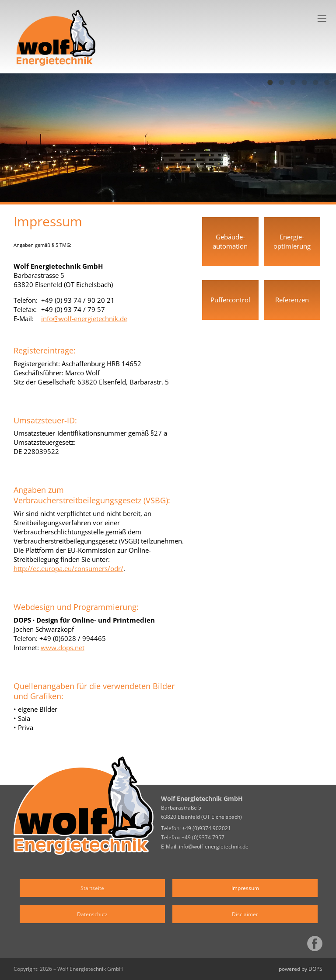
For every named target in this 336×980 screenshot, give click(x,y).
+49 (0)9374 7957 (203, 837)
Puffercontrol (230, 300)
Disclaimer (245, 914)
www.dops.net (63, 648)
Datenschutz (92, 914)
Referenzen (292, 300)
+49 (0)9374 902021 (206, 828)
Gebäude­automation (230, 241)
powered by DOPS (301, 969)
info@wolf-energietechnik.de (84, 319)
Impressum (245, 888)
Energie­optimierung (292, 241)
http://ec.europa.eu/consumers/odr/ (68, 568)
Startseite (92, 888)
